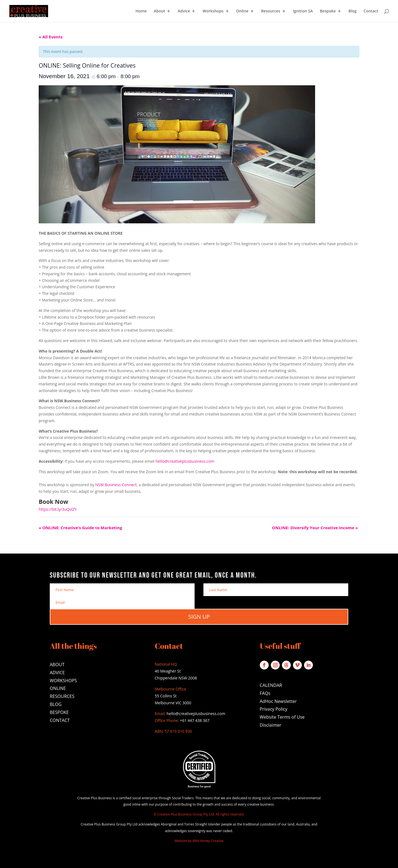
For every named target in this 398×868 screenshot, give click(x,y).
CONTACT (60, 720)
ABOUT (57, 665)
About (159, 11)
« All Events (51, 37)
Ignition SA (303, 11)
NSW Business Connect (116, 485)
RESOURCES (62, 696)
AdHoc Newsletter (278, 701)
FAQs (265, 693)
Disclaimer (271, 725)
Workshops (213, 11)
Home (141, 11)
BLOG (56, 704)
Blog (352, 11)
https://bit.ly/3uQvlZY (58, 509)
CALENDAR (271, 685)
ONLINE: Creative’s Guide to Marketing (80, 528)
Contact (371, 11)
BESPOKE (59, 712)
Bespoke (328, 11)
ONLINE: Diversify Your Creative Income (315, 528)
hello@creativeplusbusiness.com (185, 461)
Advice (184, 11)
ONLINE (58, 688)
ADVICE (57, 673)
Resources (271, 11)
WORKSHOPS (63, 681)
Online (242, 11)
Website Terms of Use (282, 717)
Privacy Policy (274, 709)
